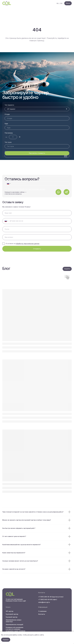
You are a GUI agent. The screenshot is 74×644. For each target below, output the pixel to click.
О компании (42, 611)
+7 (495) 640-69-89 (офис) (48, 600)
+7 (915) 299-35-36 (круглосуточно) (51, 597)
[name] (37, 213)
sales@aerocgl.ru (44, 602)
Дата (6, 142)
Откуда (7, 114)
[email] (37, 229)
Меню (68, 3)
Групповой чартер (12, 614)
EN (61, 3)
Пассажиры (9, 133)
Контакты (42, 614)
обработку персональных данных (28, 244)
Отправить (37, 249)
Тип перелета (9, 105)
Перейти (67, 269)
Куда (6, 124)
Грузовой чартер (12, 617)
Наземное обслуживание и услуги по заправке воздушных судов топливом (15, 629)
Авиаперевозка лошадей (14, 624)
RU (58, 3)
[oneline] (37, 237)
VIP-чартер (10, 611)
